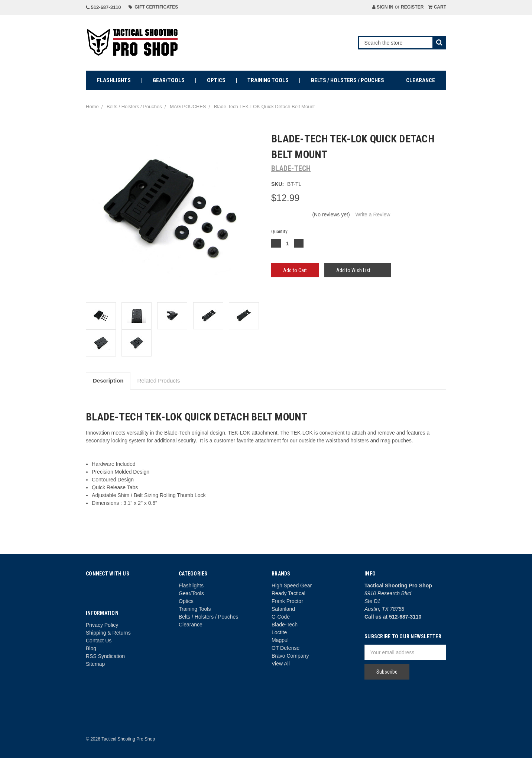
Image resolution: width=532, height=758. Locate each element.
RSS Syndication (105, 656)
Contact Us (99, 641)
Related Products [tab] (158, 380)
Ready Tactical (288, 593)
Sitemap (95, 664)
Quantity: (280, 231)
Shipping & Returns (108, 633)
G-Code (281, 617)
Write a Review (373, 215)
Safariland (283, 609)
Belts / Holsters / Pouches (348, 80)
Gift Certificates (153, 7)
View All (281, 664)
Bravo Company (290, 656)
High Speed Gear (292, 586)
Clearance (421, 80)
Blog (91, 648)
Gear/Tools (169, 80)
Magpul (280, 640)
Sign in (383, 7)
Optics (216, 80)
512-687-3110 (103, 7)
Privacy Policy (102, 625)
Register (412, 7)
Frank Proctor (287, 601)
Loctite (279, 632)
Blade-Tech (285, 625)
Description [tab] (108, 380)
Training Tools (268, 80)
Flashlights (114, 80)
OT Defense (286, 648)
